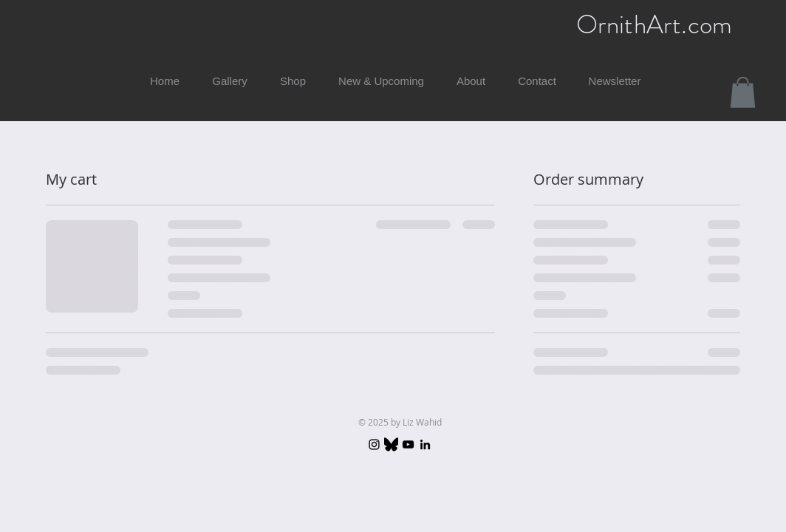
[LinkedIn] (425, 444)
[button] (743, 92)
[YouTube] (408, 444)
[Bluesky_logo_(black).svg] (391, 444)
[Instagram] (374, 444)
